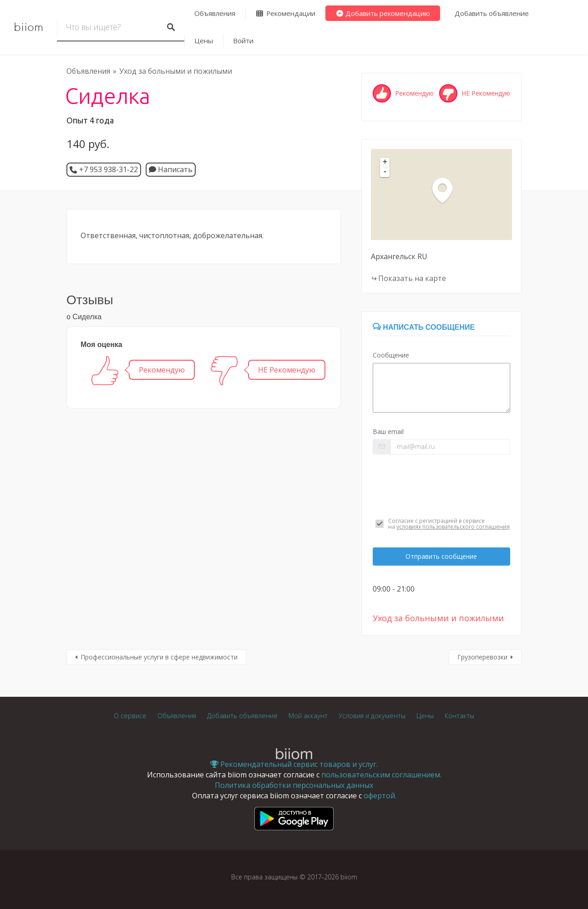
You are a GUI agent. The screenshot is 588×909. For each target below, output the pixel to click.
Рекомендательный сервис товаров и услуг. (294, 764)
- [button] (385, 172)
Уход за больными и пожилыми (176, 71)
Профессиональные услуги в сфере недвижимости (159, 657)
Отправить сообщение (441, 556)
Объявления (215, 13)
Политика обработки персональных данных (294, 785)
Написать (171, 169)
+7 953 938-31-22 (109, 169)
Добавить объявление (492, 13)
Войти (243, 41)
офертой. (380, 796)
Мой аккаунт (308, 716)
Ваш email (388, 432)
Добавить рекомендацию (383, 13)
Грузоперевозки (482, 657)
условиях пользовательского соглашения (453, 527)
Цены (204, 41)
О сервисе (130, 716)
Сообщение (391, 355)
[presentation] (441, 486)
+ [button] (385, 163)
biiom (28, 27)
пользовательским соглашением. (381, 775)
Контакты (459, 716)
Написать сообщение (424, 327)
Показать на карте (412, 278)
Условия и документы (372, 716)
